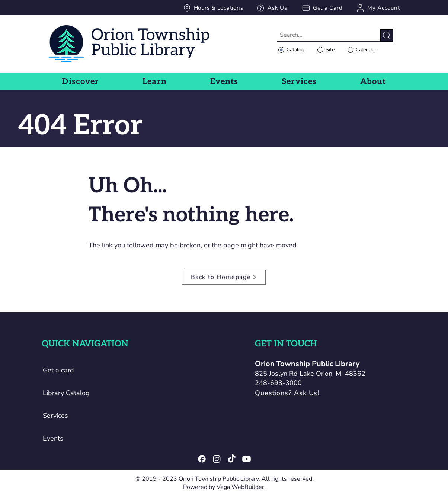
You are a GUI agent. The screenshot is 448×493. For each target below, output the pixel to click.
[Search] (387, 36)
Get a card (58, 370)
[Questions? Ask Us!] (313, 393)
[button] (81, 81)
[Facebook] (202, 459)
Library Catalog (66, 393)
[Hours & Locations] (213, 8)
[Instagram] (217, 459)
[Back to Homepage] (224, 277)
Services (55, 416)
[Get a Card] (322, 8)
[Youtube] (247, 459)
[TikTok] (232, 459)
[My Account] (378, 8)
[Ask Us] (272, 8)
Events (53, 438)
